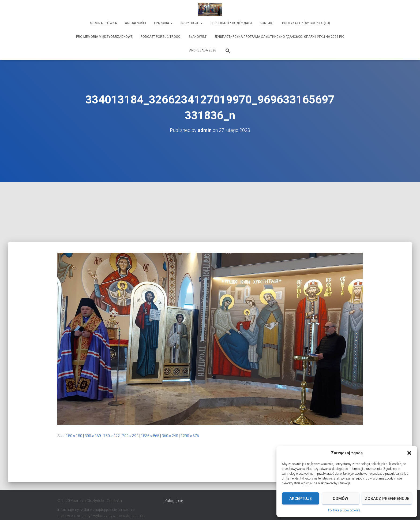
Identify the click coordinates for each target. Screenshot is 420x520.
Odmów (340, 499)
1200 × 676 (190, 436)
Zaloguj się (174, 501)
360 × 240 (170, 436)
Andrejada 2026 (203, 50)
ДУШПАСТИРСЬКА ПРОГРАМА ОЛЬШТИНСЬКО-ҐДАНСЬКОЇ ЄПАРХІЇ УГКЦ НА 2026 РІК (279, 37)
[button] (409, 453)
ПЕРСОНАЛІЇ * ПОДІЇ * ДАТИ (231, 23)
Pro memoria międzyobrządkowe (104, 37)
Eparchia (163, 23)
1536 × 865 (150, 436)
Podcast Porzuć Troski (161, 37)
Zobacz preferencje (387, 499)
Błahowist (198, 37)
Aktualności (135, 23)
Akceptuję (300, 499)
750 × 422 (112, 436)
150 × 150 (74, 436)
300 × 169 (93, 436)
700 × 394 (130, 436)
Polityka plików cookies (344, 510)
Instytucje (192, 23)
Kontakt (267, 23)
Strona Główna (103, 23)
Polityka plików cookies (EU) (306, 23)
